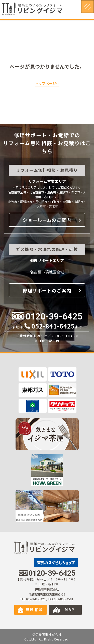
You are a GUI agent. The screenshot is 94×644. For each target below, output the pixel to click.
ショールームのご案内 (47, 220)
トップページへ (47, 83)
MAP (70, 609)
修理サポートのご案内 (47, 290)
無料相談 (34, 609)
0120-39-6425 (54, 317)
